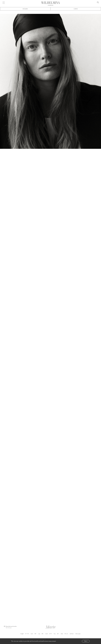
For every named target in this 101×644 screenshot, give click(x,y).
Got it (86, 641)
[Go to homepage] (50, 3)
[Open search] (98, 3)
